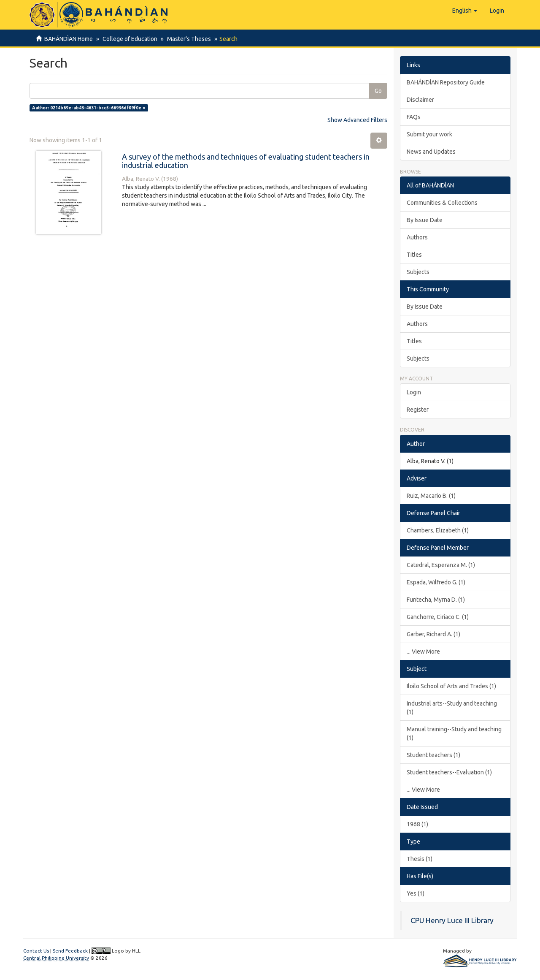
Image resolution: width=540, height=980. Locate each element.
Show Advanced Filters (357, 120)
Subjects (418, 272)
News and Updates (431, 152)
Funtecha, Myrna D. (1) (436, 600)
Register (418, 410)
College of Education (129, 39)
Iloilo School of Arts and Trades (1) (451, 686)
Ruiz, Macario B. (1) (431, 496)
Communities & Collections (442, 203)
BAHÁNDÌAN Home (69, 39)
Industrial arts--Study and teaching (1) (452, 708)
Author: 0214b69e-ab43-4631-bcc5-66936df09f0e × (89, 108)
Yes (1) (416, 893)
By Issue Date (425, 220)
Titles (414, 255)
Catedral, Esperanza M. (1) (441, 565)
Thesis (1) (420, 859)
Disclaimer (420, 100)
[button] (465, 11)
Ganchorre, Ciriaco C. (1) (438, 617)
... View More (423, 652)
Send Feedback (70, 951)
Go (378, 91)
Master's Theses (186, 39)
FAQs (414, 117)
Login (414, 392)
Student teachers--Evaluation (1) (449, 772)
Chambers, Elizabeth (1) (438, 530)
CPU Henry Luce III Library (452, 920)
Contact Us (36, 951)
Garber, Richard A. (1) (433, 634)
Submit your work (429, 134)
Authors (417, 237)
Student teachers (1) (433, 755)
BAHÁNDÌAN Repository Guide (446, 82)
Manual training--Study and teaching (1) (454, 733)
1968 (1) (417, 824)
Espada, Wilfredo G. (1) (436, 582)
